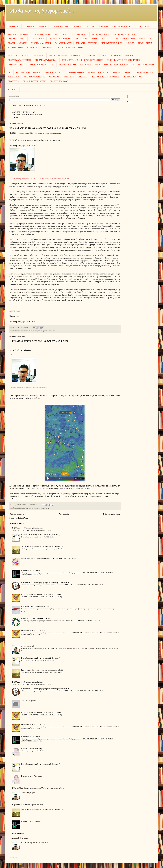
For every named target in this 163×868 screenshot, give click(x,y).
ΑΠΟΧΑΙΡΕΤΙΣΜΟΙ (79, 34)
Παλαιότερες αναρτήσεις (112, 514)
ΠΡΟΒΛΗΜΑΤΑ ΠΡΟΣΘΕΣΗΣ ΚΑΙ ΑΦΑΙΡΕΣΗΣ (115, 64)
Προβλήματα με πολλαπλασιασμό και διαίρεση (27, 528)
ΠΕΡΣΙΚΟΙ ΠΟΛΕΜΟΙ (132, 77)
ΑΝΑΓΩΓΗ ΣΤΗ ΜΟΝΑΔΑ (19, 56)
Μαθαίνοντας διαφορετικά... (42, 11)
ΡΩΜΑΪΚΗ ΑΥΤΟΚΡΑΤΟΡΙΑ (34, 81)
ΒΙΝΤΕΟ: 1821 (14, 26)
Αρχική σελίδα (64, 514)
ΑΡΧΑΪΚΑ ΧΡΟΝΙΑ (52, 72)
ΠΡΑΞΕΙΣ (129, 56)
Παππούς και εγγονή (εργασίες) (32, 749)
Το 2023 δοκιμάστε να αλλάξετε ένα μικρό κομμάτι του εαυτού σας (48, 128)
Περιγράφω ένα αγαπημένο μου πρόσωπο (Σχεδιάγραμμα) (41, 535)
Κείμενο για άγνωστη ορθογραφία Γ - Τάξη (36, 606)
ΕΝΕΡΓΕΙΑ (77, 26)
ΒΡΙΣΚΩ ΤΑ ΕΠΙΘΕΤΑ (101, 34)
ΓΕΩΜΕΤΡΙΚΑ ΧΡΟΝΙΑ (74, 72)
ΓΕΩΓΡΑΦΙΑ (29, 26)
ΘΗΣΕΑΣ (129, 72)
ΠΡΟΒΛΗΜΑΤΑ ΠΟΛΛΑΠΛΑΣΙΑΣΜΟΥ (75, 64)
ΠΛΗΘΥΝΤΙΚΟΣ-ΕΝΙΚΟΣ (112, 43)
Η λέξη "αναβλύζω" (18, 833)
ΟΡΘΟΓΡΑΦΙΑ (145, 39)
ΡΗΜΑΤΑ (130, 43)
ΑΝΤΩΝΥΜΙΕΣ (61, 34)
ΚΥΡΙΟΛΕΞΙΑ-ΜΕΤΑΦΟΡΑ (87, 39)
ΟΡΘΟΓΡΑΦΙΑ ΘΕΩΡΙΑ (17, 43)
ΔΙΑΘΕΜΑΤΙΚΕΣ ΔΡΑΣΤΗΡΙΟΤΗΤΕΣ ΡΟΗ (27, 115)
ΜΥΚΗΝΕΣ (69, 77)
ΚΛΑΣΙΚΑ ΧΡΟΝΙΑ (145, 72)
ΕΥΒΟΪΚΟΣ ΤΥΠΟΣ (22, 508)
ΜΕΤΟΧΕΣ (106, 39)
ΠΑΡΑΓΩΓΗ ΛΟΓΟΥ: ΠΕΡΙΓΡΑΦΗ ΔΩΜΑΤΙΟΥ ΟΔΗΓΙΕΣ (42, 595)
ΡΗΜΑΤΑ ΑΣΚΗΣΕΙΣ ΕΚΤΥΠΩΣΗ (33, 630)
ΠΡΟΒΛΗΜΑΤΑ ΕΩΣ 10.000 (46, 60)
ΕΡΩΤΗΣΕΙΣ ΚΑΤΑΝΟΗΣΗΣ (60, 39)
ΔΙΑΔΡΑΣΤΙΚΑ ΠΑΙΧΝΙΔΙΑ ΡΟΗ (23, 112)
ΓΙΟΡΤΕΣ (15, 118)
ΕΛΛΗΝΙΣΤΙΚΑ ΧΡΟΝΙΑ (98, 72)
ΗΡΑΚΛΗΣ (117, 72)
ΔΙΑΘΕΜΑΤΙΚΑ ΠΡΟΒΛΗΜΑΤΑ (84, 56)
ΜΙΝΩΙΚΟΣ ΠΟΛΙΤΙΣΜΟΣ (34, 77)
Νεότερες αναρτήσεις (17, 514)
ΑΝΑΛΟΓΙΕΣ (39, 56)
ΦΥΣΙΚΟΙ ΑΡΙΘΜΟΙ (146, 64)
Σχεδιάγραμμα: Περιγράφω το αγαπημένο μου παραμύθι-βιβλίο (42, 547)
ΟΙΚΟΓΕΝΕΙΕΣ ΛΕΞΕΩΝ (125, 39)
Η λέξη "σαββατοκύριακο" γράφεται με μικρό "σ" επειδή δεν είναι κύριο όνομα (38, 788)
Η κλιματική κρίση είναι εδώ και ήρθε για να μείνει (39, 341)
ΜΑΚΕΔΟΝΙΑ (14, 77)
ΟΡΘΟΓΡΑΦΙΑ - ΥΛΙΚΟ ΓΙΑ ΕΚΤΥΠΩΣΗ (36, 619)
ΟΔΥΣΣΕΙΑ (82, 77)
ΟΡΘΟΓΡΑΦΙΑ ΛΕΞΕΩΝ (41, 43)
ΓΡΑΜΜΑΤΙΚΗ (44, 26)
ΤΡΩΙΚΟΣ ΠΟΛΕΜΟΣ (59, 81)
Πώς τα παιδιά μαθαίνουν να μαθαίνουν (34, 843)
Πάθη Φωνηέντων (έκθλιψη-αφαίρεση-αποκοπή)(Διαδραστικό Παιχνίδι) (45, 583)
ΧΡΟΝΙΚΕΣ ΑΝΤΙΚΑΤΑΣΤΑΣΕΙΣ (70, 47)
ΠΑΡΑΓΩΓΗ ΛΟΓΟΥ (63, 43)
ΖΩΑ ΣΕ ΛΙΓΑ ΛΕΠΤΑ (121, 26)
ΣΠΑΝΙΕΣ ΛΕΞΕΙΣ (15, 47)
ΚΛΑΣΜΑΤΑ (116, 56)
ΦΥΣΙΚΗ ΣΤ (13, 89)
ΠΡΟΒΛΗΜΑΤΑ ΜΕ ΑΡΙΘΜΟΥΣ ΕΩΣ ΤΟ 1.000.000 (82, 60)
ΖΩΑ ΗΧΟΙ (104, 26)
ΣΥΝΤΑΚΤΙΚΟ (33, 47)
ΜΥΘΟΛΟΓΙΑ (55, 77)
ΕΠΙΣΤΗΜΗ (90, 26)
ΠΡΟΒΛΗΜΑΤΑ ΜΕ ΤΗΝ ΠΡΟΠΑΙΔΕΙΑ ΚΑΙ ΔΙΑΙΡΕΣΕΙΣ (31, 64)
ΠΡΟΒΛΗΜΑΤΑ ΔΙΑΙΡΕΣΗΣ (19, 60)
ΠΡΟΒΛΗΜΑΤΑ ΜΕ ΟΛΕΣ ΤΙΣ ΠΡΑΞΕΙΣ (124, 60)
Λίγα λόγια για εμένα (28, 646)
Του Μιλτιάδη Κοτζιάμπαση (20, 350)
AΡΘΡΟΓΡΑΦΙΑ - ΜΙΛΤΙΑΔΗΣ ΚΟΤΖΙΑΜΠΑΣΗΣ (29, 106)
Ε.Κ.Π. (104, 56)
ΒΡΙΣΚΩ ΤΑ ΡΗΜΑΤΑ (17, 39)
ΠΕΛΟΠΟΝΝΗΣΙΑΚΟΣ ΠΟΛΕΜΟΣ (105, 77)
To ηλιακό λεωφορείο (28, 701)
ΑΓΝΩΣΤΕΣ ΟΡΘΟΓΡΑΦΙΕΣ (19, 34)
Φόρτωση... (13, 857)
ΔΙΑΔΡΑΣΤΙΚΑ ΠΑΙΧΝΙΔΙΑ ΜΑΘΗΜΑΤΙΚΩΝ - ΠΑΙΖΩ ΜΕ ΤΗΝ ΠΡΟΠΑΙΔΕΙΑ (50, 559)
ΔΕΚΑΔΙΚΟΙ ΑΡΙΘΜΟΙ (58, 56)
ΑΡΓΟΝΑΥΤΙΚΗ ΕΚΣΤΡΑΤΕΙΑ (28, 72)
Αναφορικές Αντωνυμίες (20, 838)
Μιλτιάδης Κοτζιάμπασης (19, 145)
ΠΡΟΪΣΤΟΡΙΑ (13, 81)
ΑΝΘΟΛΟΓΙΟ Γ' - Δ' (43, 34)
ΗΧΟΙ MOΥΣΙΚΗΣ (141, 26)
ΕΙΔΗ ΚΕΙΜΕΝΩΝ (37, 39)
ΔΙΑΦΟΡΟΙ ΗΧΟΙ (61, 26)
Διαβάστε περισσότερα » (18, 499)
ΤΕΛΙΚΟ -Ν (48, 47)
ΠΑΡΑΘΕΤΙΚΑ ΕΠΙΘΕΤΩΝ (86, 43)
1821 (10, 72)
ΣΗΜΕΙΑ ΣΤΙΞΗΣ (145, 43)
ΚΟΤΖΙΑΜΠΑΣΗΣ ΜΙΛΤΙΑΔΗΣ (39, 508)
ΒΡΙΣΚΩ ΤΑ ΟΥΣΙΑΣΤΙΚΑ (124, 34)
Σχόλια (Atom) (23, 518)
